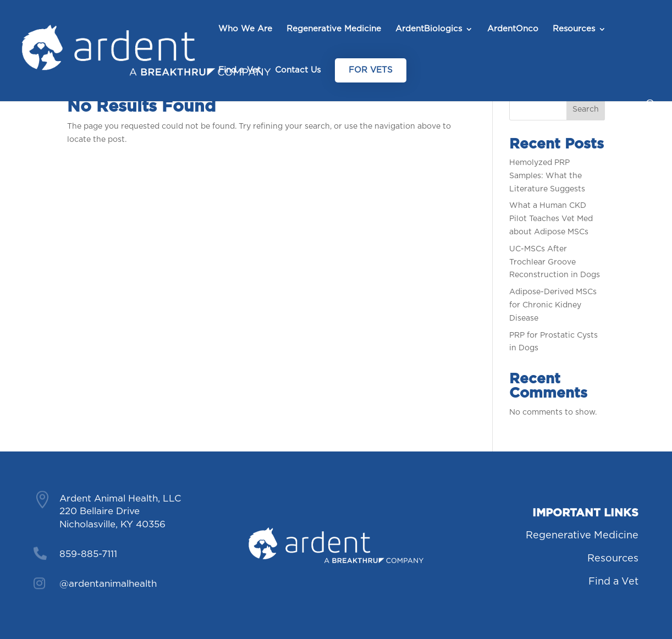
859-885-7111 (88, 554)
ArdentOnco (513, 29)
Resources (574, 29)
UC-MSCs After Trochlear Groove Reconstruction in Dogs (555, 262)
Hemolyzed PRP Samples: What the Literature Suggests (547, 176)
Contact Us (298, 70)
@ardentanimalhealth (108, 584)
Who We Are (245, 29)
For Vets (371, 70)
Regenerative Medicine (334, 29)
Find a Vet (239, 70)
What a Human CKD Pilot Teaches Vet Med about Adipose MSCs (551, 219)
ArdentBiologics (429, 29)
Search (586, 109)
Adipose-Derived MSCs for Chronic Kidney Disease (553, 305)
